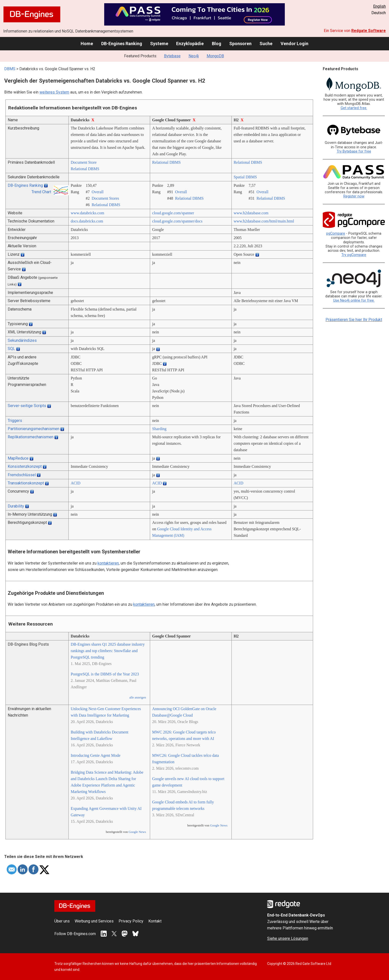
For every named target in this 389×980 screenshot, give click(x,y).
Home (87, 44)
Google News (137, 832)
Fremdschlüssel (22, 475)
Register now (354, 196)
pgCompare (336, 234)
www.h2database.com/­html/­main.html (264, 221)
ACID (76, 483)
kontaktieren (108, 563)
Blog (217, 44)
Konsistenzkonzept (25, 466)
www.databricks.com (87, 213)
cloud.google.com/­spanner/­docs (177, 221)
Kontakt (155, 921)
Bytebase (172, 56)
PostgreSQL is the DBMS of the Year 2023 (105, 674)
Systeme (159, 44)
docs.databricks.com (87, 221)
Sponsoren (240, 44)
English (379, 6)
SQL (11, 349)
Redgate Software (369, 31)
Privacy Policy (131, 921)
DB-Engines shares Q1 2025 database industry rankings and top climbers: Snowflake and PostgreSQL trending (108, 651)
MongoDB (215, 56)
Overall (97, 192)
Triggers (15, 421)
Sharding (159, 429)
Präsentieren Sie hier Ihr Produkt (354, 320)
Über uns (62, 921)
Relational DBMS (85, 169)
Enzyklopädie (190, 44)
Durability (16, 506)
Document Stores (105, 198)
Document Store (84, 162)
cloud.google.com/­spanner (173, 213)
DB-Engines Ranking (122, 44)
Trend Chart (41, 192)
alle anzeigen (138, 697)
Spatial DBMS (245, 177)
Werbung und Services (94, 921)
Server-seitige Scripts (27, 406)
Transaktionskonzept (26, 483)
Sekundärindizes (22, 340)
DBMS (10, 69)
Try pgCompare (354, 255)
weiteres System (54, 92)
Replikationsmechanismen (31, 437)
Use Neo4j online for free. (354, 300)
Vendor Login (294, 44)
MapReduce (18, 458)
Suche (266, 44)
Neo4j (194, 56)
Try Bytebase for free (354, 151)
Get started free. (354, 108)
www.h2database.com (251, 213)
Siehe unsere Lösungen (288, 938)
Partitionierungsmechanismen (33, 429)
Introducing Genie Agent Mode (96, 755)
